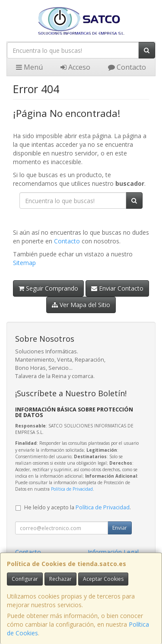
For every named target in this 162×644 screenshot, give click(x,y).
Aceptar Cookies (103, 579)
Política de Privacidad (72, 489)
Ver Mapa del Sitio (81, 305)
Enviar (120, 528)
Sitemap (24, 263)
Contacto (127, 67)
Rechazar (60, 579)
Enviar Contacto (117, 288)
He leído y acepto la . (78, 507)
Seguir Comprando (48, 288)
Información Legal (113, 552)
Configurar (25, 579)
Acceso (75, 67)
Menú (29, 67)
